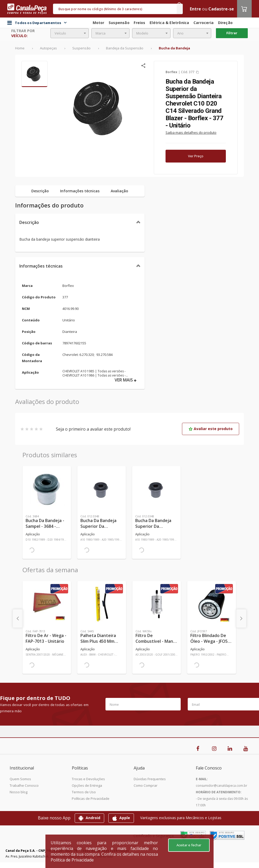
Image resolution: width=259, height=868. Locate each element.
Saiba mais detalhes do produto (191, 132)
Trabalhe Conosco (24, 785)
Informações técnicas (41, 266)
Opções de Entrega (87, 785)
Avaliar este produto (211, 429)
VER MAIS (126, 380)
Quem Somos (20, 779)
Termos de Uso (84, 792)
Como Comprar (146, 785)
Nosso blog (19, 792)
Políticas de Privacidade (91, 798)
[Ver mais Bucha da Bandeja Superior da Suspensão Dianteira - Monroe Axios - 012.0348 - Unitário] (102, 489)
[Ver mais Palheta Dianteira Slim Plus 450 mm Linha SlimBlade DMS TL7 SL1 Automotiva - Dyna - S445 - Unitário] (102, 604)
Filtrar (232, 33)
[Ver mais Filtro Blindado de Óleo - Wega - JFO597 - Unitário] (211, 604)
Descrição (29, 222)
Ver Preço (196, 156)
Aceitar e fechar (189, 845)
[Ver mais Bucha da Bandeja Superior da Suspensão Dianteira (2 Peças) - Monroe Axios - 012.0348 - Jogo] (156, 489)
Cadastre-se (221, 9)
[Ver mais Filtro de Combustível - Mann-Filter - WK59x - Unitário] (157, 604)
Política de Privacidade (72, 860)
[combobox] (70, 33)
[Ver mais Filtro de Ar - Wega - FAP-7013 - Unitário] (47, 604)
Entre (195, 9)
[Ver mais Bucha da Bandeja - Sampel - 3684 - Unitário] (47, 489)
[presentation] (18, 618)
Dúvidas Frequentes (150, 779)
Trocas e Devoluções (88, 779)
